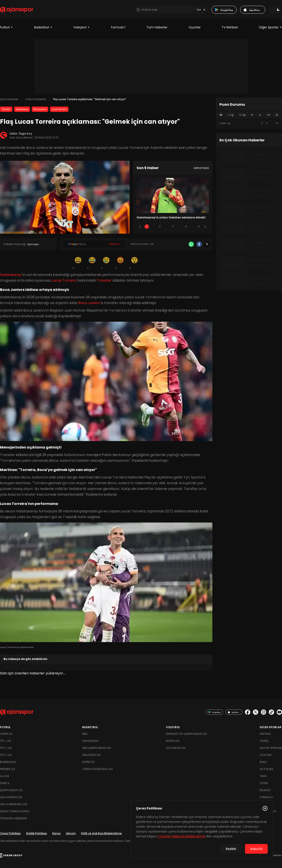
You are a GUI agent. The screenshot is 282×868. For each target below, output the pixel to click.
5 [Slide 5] (199, 226)
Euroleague (90, 741)
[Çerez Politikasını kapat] (265, 808)
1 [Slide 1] (147, 226)
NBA (85, 734)
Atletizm (266, 755)
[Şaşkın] (134, 263)
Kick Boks (267, 769)
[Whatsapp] (191, 244)
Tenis (263, 776)
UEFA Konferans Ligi (14, 804)
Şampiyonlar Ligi (11, 790)
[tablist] (249, 115)
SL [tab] (221, 115)
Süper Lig (6, 734)
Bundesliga (8, 762)
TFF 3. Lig (6, 755)
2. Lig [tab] (242, 115)
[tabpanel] (249, 123)
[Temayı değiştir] (275, 10)
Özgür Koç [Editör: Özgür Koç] (25, 134)
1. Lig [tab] (231, 115)
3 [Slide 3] (173, 226)
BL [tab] (277, 115)
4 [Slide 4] (186, 226)
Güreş (264, 741)
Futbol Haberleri (36, 99)
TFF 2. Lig (6, 748)
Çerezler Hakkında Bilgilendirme (182, 836)
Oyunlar (195, 27)
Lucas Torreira (59, 109)
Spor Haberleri (9, 99)
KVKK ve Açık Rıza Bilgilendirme (101, 833)
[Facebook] (199, 244)
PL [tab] (252, 115)
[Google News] (94, 244)
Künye (56, 833)
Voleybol (82, 27)
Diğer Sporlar (271, 27)
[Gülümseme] (78, 263)
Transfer (6, 109)
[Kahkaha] (92, 263)
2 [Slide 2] (160, 226)
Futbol (6, 27)
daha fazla (201, 168)
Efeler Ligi (173, 741)
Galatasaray (22, 109)
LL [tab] (260, 115)
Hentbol (265, 734)
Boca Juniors (40, 109)
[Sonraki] (205, 227)
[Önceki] (140, 227)
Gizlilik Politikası (36, 833)
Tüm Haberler (157, 27)
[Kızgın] (120, 263)
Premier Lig (7, 769)
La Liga (5, 776)
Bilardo (265, 790)
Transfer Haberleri (13, 818)
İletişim (71, 833)
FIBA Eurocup (91, 755)
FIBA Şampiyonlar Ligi (97, 748)
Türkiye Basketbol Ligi (97, 769)
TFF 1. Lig (6, 741)
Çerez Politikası (10, 833)
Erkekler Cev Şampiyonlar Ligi (186, 734)
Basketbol (43, 27)
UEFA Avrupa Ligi (11, 797)
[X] (207, 244)
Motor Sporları (271, 748)
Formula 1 (118, 27)
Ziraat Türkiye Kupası (15, 811)
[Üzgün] (106, 263)
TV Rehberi (230, 27)
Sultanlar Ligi (176, 748)
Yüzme (264, 783)
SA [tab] (269, 115)
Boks (263, 762)
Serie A (5, 783)
